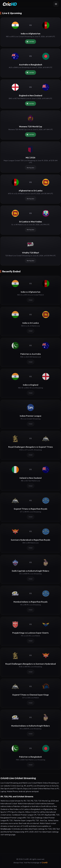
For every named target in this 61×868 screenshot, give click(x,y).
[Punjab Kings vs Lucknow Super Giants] (30, 631)
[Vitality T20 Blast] (30, 251)
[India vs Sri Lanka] (30, 321)
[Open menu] (56, 4)
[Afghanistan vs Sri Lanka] (30, 189)
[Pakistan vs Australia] (30, 352)
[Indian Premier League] (30, 414)
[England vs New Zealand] (30, 94)
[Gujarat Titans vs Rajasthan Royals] (30, 507)
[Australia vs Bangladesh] (30, 63)
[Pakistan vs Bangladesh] (30, 755)
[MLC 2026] (30, 157)
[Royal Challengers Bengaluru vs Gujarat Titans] (30, 445)
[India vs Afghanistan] (30, 32)
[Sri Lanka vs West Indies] (30, 220)
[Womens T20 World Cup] (30, 125)
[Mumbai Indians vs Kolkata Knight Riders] (30, 724)
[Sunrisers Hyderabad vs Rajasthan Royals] (30, 538)
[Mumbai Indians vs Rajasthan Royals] (30, 600)
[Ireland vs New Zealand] (30, 476)
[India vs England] (30, 383)
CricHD (45, 863)
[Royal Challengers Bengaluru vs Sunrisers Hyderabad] (30, 662)
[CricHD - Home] (10, 4)
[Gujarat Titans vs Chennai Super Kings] (30, 693)
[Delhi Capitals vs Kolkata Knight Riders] (30, 569)
